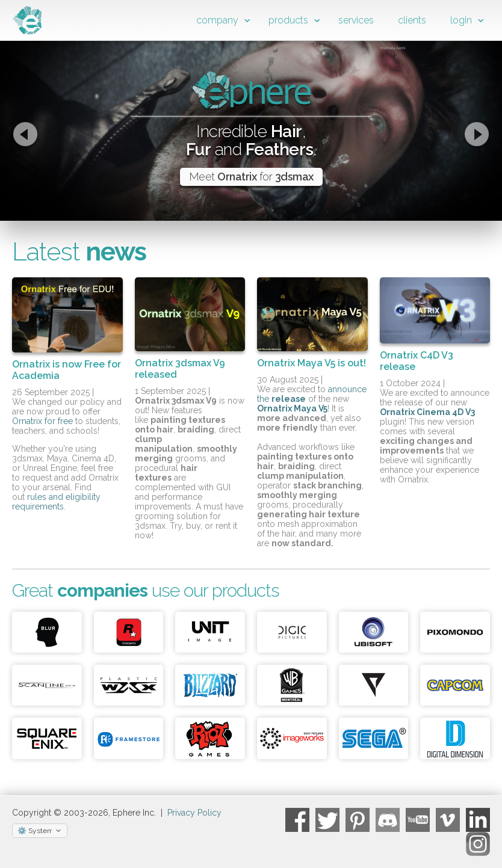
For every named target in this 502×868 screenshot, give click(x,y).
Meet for (251, 177)
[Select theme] (40, 831)
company (217, 20)
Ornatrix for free (42, 421)
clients (412, 20)
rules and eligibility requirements (56, 502)
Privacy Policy (194, 813)
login (461, 20)
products (288, 20)
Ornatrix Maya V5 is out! (311, 363)
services (356, 20)
